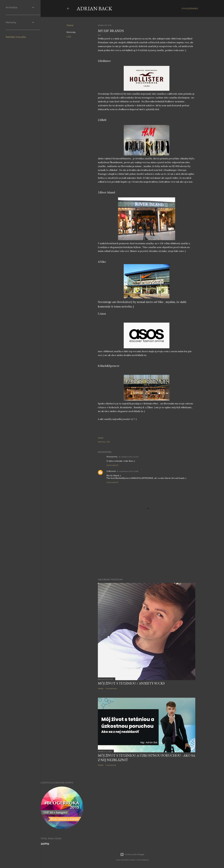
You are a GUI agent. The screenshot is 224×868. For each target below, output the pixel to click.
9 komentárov (111, 689)
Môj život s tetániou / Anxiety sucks (131, 683)
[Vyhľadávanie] (190, 9)
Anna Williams (143, 860)
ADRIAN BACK (94, 8)
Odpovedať (112, 465)
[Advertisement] (147, 551)
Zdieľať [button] (70, 25)
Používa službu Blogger (132, 854)
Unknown (111, 471)
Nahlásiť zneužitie (16, 37)
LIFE (69, 37)
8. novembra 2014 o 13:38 (128, 471)
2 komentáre (111, 765)
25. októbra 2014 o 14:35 (128, 457)
